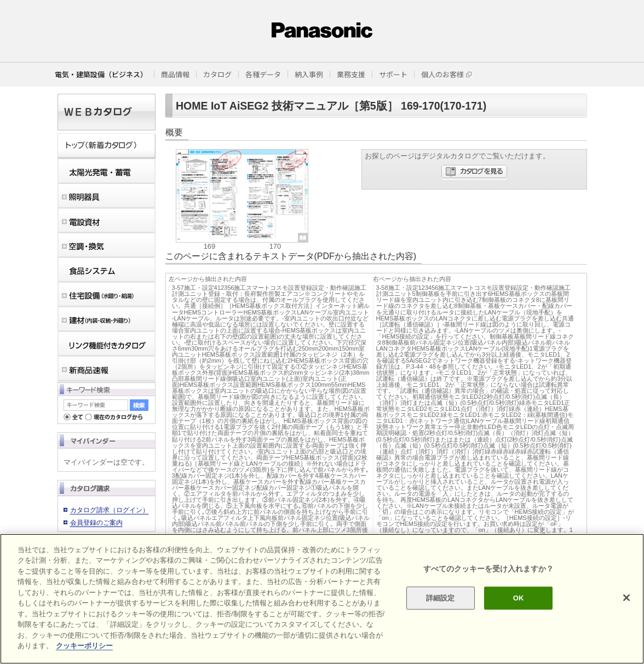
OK (519, 598)
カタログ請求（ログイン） (110, 510)
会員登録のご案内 (96, 523)
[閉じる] (626, 598)
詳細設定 (441, 598)
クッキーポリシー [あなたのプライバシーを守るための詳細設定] (84, 646)
